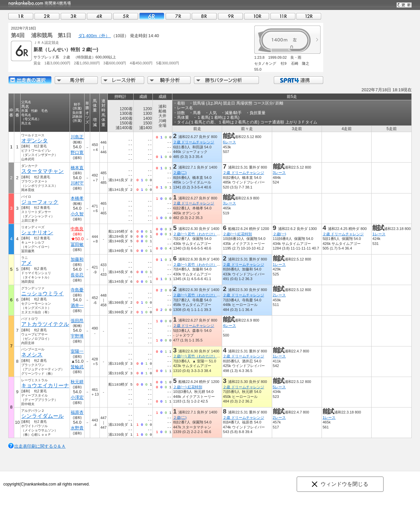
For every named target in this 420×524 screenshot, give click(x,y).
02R (47, 16)
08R (204, 16)
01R (21, 16)
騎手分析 (169, 80)
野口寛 (77, 152)
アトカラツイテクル (45, 324)
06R (152, 16)
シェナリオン (37, 232)
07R (178, 16)
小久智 (77, 214)
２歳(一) (279, 234)
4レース (229, 326)
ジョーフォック (40, 202)
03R (73, 16)
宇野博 (77, 336)
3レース (279, 173)
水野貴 (77, 428)
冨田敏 (77, 244)
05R (126, 16)
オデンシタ (34, 141)
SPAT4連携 (298, 80)
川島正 (77, 137)
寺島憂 (77, 290)
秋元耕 (77, 382)
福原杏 (77, 412)
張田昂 (77, 321)
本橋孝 (77, 198)
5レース (279, 387)
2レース (279, 295)
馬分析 (76, 80)
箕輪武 (77, 367)
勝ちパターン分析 (226, 80)
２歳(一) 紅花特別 (237, 234)
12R (309, 16)
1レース (379, 234)
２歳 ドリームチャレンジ (194, 142)
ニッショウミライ (42, 294)
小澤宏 (77, 397)
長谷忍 (77, 275)
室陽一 (77, 351)
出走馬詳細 (30, 80)
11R (283, 16)
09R (230, 16)
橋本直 (77, 168)
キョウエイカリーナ (45, 385)
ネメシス (32, 355)
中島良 (77, 229)
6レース (229, 142)
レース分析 (123, 80)
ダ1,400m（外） (95, 36)
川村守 (77, 183)
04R (99, 16)
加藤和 (77, 259)
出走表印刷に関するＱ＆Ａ (40, 446)
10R (257, 16)
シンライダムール (42, 416)
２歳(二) (180, 173)
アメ (27, 263)
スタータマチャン (42, 171)
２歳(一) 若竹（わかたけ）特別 (199, 234)
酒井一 (77, 305)
